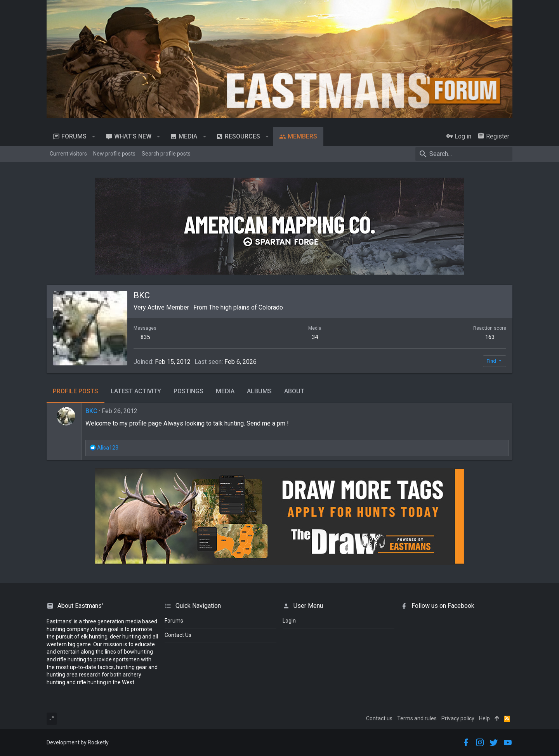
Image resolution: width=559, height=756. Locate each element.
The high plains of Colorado (246, 307)
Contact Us (178, 635)
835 (145, 337)
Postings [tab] (188, 391)
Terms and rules (417, 718)
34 (315, 337)
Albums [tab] (259, 391)
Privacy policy (458, 718)
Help (484, 718)
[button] (94, 137)
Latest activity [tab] (136, 391)
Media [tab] (225, 391)
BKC (91, 411)
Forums (174, 621)
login (289, 621)
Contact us (379, 718)
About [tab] (294, 391)
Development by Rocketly (78, 742)
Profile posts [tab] (76, 391)
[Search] (464, 154)
